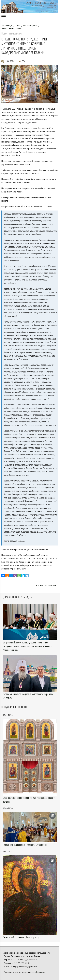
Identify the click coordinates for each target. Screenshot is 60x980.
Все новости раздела (46, 585)
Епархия (40, 972)
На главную (7, 26)
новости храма (30, 26)
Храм (18, 26)
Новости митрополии (12, 28)
